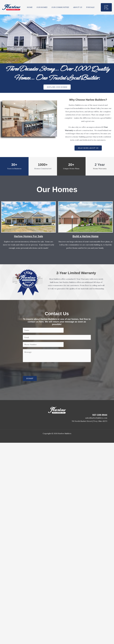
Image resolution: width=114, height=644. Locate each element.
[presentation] (39, 368)
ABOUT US (75, 7)
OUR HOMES (41, 7)
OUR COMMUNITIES (59, 7)
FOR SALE (87, 7)
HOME (29, 7)
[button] (105, 7)
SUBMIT (30, 378)
